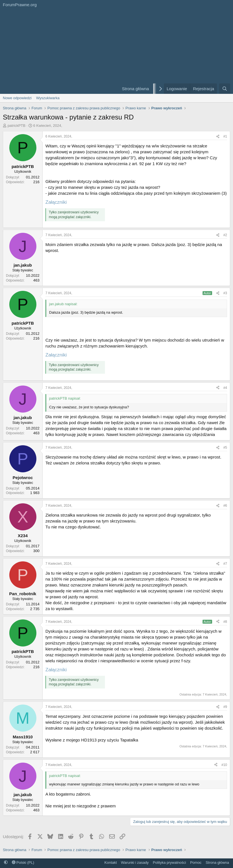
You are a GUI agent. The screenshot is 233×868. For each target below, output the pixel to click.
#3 (225, 293)
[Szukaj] (225, 89)
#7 (225, 564)
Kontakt (111, 863)
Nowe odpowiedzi (17, 98)
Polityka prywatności (170, 863)
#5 (225, 448)
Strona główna (135, 89)
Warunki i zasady (135, 863)
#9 (225, 707)
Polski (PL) (23, 863)
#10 (224, 765)
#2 (225, 235)
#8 (225, 622)
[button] (6, 863)
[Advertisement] (57, 52)
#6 (225, 506)
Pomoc (196, 863)
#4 (225, 388)
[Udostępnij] (218, 137)
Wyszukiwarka (48, 98)
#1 (225, 136)
